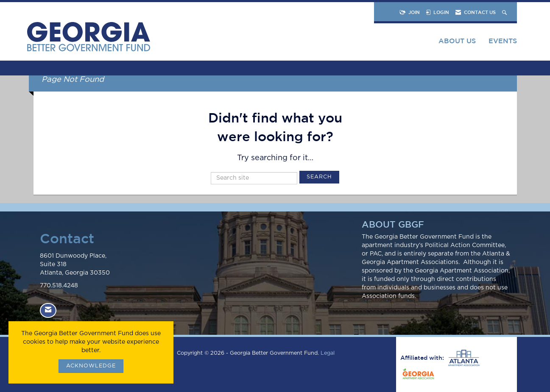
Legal (328, 353)
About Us (457, 41)
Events (503, 41)
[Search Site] (505, 12)
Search (319, 177)
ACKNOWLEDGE (91, 366)
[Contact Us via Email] (48, 310)
